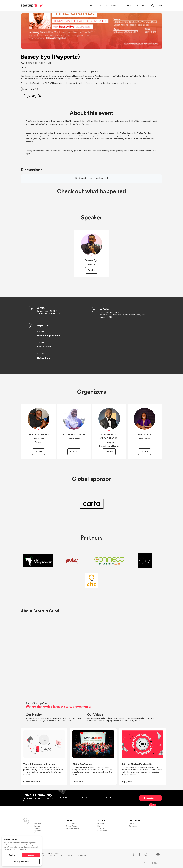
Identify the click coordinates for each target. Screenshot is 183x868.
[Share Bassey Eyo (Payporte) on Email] (40, 96)
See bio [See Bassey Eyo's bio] (92, 270)
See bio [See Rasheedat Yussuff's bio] (74, 452)
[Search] (152, 5)
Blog (99, 826)
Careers (132, 824)
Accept (31, 855)
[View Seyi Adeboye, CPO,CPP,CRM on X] (109, 430)
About (145, 5)
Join (91, 5)
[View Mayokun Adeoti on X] (39, 430)
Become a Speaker (72, 828)
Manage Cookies (22, 861)
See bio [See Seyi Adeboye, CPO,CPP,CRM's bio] (109, 452)
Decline (12, 855)
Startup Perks (131, 5)
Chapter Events (71, 826)
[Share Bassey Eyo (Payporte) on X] (29, 96)
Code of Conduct (53, 853)
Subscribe (149, 798)
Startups (37, 828)
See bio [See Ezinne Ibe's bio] (145, 452)
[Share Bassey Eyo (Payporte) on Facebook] (23, 96)
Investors (38, 824)
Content (115, 5)
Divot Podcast (102, 831)
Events (102, 5)
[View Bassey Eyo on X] (91, 255)
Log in (159, 5)
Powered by (152, 863)
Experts (37, 826)
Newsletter (101, 824)
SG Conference (72, 824)
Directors (38, 833)
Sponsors (38, 831)
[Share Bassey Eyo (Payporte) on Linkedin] (34, 96)
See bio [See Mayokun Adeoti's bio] (38, 452)
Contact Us (133, 826)
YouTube (101, 828)
